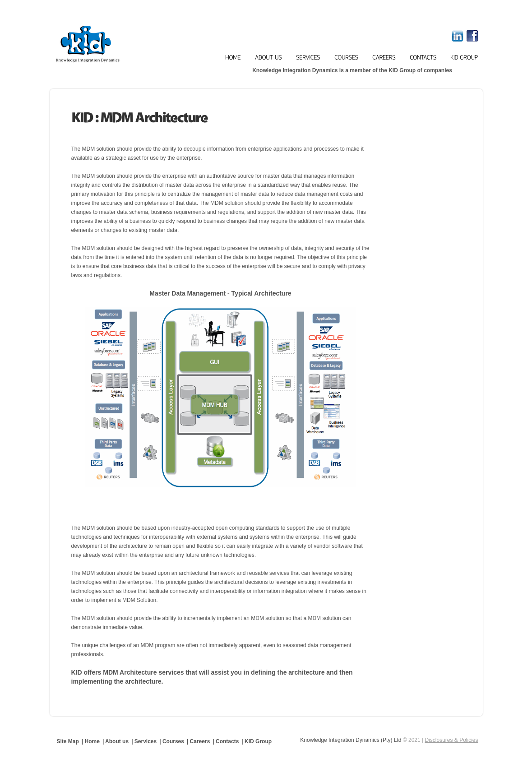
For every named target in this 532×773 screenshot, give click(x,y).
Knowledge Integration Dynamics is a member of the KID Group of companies (352, 70)
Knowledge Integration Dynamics (118, 44)
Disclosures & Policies (451, 740)
